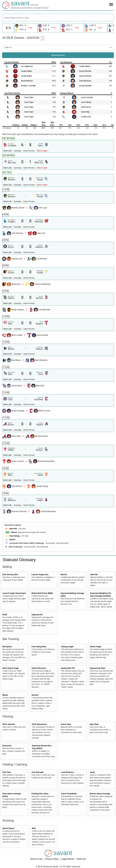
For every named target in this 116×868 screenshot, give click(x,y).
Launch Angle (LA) (40, 575)
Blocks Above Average (100, 794)
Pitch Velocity (9, 724)
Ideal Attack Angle (11, 668)
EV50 (5, 615)
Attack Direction (39, 668)
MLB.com (81, 859)
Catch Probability (69, 794)
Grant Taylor (29, 97)
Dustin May (85, 112)
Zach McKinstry (85, 81)
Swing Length (67, 647)
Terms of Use (37, 859)
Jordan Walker (27, 71)
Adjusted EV (37, 615)
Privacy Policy (52, 859)
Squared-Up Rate (97, 668)
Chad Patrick (86, 107)
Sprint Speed (8, 828)
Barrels (64, 575)
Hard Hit (13, 529)
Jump (92, 772)
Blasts (5, 695)
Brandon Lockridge (28, 86)
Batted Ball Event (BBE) (42, 593)
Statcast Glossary (19, 560)
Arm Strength (37, 772)
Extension (7, 746)
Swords (35, 695)
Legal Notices (68, 859)
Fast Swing (14, 536)
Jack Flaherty (86, 102)
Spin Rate (94, 724)
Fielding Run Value (40, 794)
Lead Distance (67, 772)
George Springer (85, 86)
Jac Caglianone (27, 66)
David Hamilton (27, 81)
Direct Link (8, 151)
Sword (12, 540)
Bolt (34, 828)
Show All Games (58, 55)
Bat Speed (7, 647)
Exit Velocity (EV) (10, 575)
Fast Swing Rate (39, 647)
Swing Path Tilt (68, 668)
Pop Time (7, 772)
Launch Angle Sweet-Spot (14, 593)
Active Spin (66, 724)
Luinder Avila (86, 117)
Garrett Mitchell (85, 71)
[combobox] (58, 17)
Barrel (14, 532)
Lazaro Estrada (87, 97)
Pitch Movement (39, 724)
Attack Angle (96, 647)
